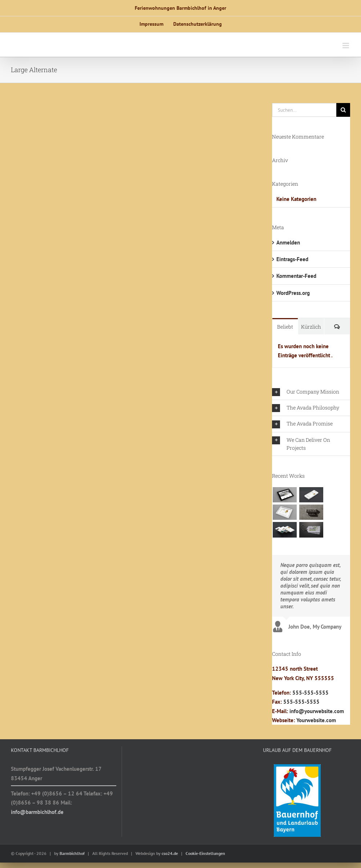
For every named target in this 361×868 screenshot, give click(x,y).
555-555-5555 (311, 693)
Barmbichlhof (72, 853)
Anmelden (288, 242)
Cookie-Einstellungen (205, 853)
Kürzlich (311, 327)
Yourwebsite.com (316, 720)
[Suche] (343, 110)
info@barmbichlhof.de (37, 812)
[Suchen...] (304, 110)
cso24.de (170, 853)
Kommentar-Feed (296, 276)
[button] (311, 392)
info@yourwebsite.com (317, 711)
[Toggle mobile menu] (346, 46)
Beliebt (285, 327)
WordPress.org (293, 293)
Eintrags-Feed (292, 259)
